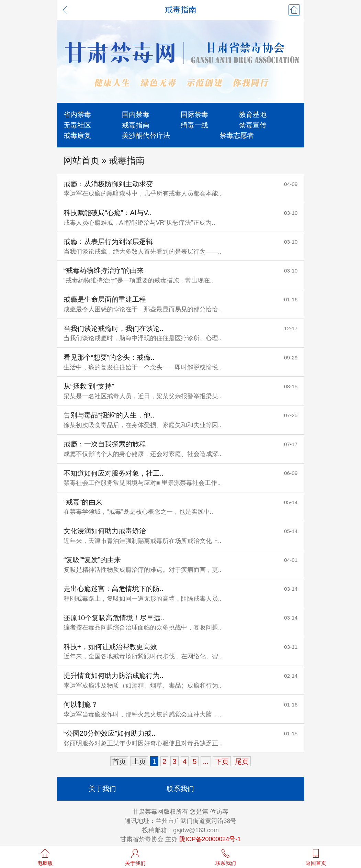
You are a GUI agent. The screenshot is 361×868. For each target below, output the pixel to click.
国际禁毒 (194, 114)
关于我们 (102, 788)
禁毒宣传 (253, 125)
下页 (222, 761)
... (206, 761)
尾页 (242, 761)
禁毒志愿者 (237, 135)
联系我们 (180, 788)
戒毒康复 (77, 135)
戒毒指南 (136, 125)
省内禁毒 (77, 114)
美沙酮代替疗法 (146, 135)
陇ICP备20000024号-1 (210, 839)
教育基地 (253, 114)
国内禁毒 (136, 114)
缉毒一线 (194, 125)
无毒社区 (77, 125)
